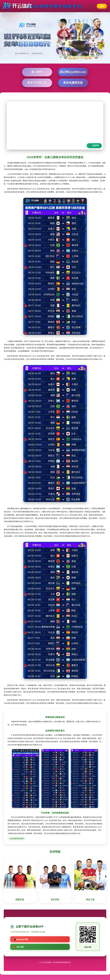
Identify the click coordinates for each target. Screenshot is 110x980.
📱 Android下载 (21, 939)
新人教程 (37, 72)
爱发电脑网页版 (73, 83)
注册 (102, 6)
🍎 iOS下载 (19, 947)
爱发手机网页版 (37, 83)
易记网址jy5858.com (73, 72)
